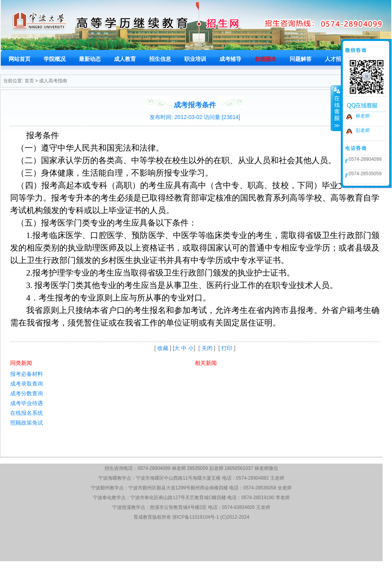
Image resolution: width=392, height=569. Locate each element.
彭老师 (363, 130)
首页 (29, 81)
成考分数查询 (27, 393)
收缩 (336, 108)
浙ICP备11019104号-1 (196, 517)
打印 (227, 348)
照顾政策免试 (27, 423)
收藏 (163, 348)
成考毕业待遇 (27, 403)
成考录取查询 (27, 384)
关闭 (207, 348)
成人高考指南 (53, 81)
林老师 (363, 116)
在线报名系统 (27, 413)
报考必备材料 (27, 374)
